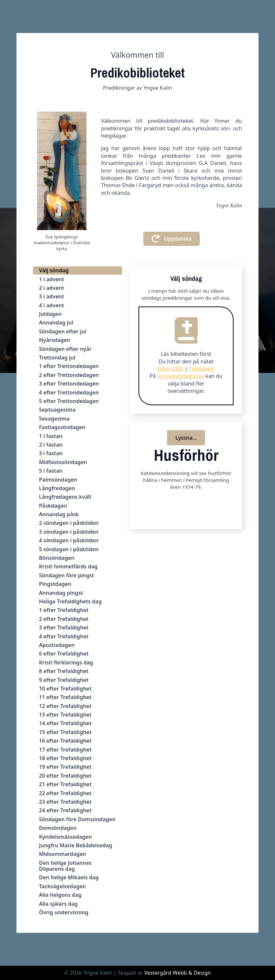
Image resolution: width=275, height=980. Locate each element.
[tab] (78, 270)
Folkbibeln (202, 369)
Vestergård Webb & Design (178, 973)
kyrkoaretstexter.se (181, 376)
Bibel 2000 (170, 369)
